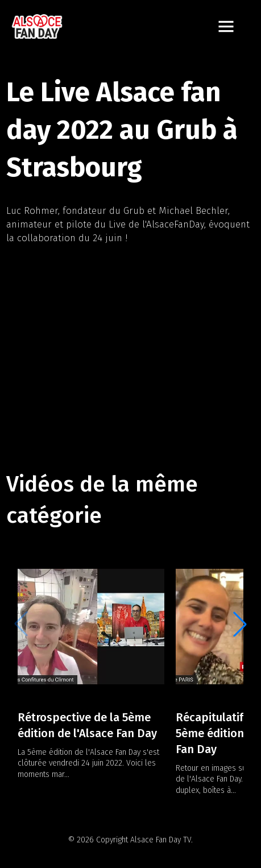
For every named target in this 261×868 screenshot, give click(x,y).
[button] (240, 624)
